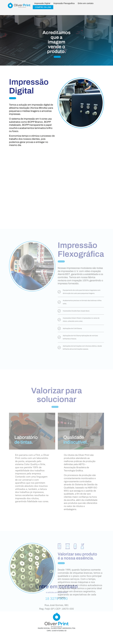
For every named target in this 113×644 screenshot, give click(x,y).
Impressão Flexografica (64, 3)
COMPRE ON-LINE (43, 7)
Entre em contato (86, 3)
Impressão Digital (42, 3)
